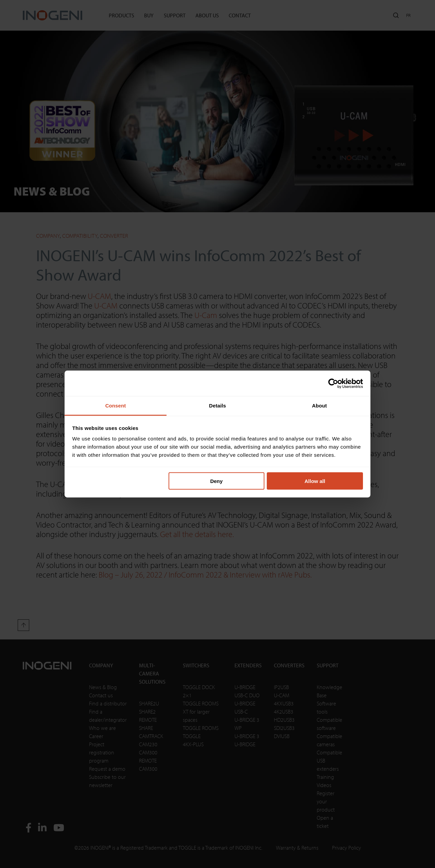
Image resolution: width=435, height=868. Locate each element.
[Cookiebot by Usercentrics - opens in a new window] (333, 383)
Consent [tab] (116, 406)
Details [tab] (217, 406)
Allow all (315, 481)
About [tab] (319, 406)
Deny (216, 481)
